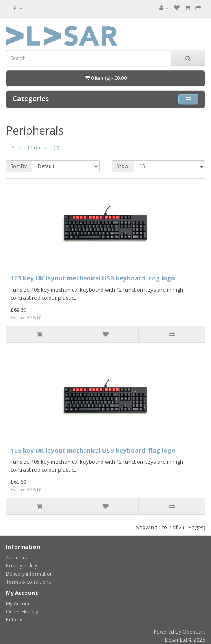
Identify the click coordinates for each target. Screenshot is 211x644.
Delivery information (29, 574)
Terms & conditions (28, 582)
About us (16, 558)
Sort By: (19, 166)
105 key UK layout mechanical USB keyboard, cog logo (93, 278)
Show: (123, 166)
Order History (22, 612)
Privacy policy (22, 566)
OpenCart (194, 632)
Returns (15, 620)
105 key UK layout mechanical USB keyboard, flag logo (93, 450)
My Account (19, 604)
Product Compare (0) (35, 148)
